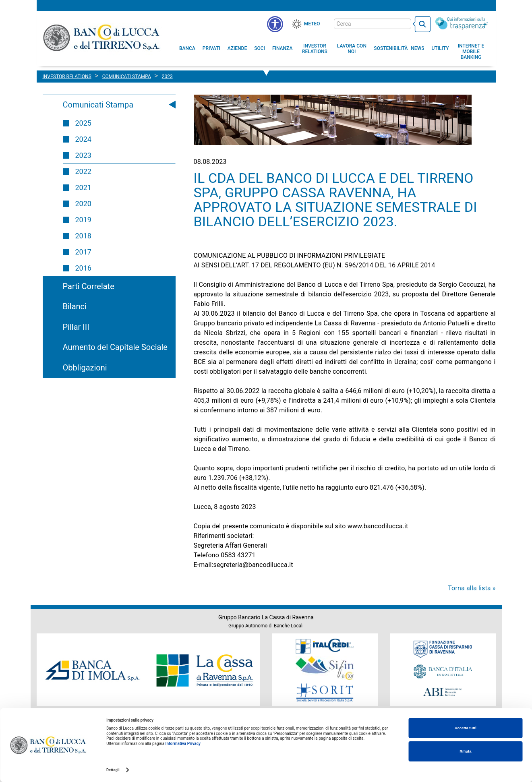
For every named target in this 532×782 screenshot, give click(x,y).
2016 (83, 268)
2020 (83, 204)
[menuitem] (187, 48)
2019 (83, 220)
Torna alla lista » (472, 588)
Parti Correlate (89, 286)
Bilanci (75, 306)
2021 (83, 187)
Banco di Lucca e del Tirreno (102, 37)
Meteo (312, 24)
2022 (83, 171)
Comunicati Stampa (98, 105)
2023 (83, 155)
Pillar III (76, 327)
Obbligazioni (85, 368)
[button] (352, 49)
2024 (83, 139)
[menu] (275, 24)
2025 (83, 123)
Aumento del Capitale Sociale (115, 347)
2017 (83, 252)
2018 (83, 236)
